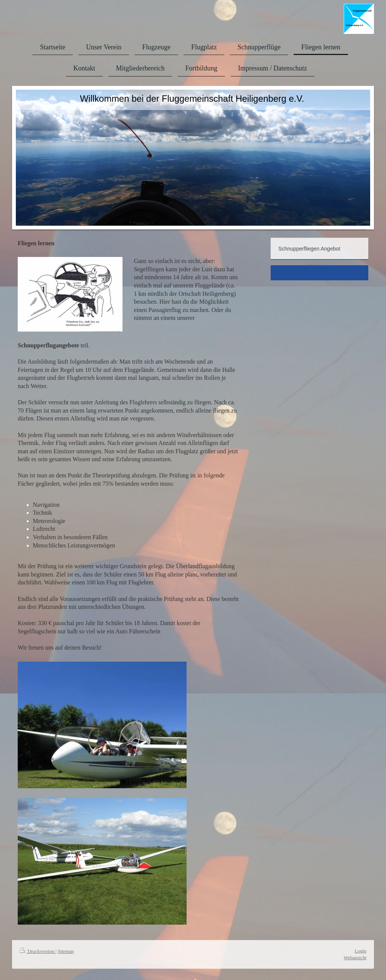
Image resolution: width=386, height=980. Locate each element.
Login (361, 951)
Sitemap (66, 951)
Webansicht (355, 958)
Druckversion (38, 951)
